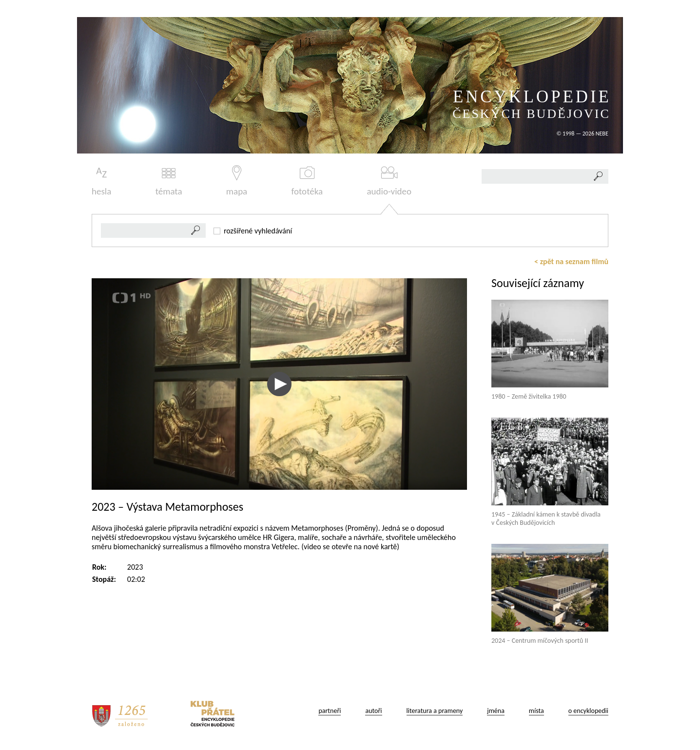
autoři (373, 711)
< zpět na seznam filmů (571, 261)
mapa (237, 181)
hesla (101, 181)
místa (536, 711)
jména (496, 711)
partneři (330, 711)
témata (169, 181)
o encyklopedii (588, 711)
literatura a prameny (435, 711)
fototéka (307, 181)
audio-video (389, 181)
